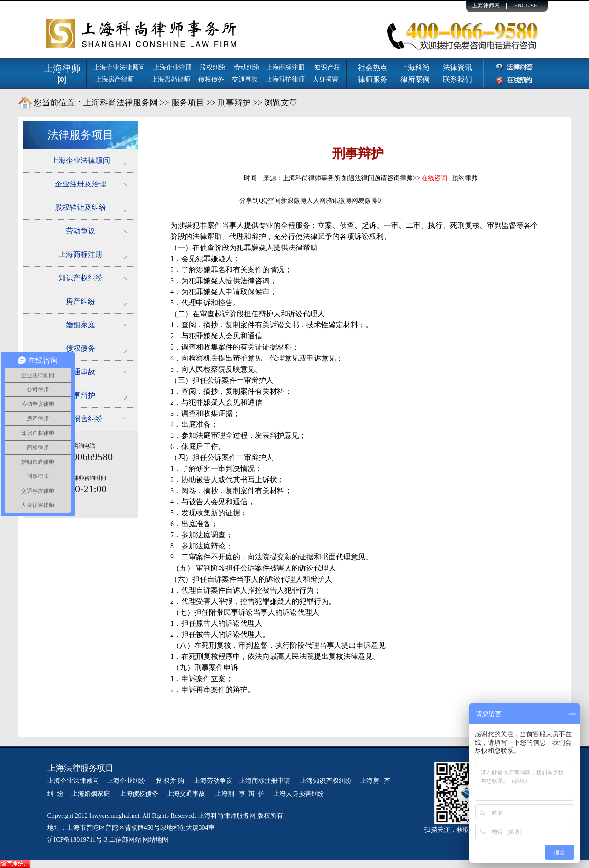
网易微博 (364, 201)
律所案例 (415, 79)
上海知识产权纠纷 (326, 781)
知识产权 (327, 67)
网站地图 (156, 840)
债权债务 (211, 79)
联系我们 (457, 79)
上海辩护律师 (286, 79)
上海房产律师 (115, 79)
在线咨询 (434, 178)
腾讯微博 (339, 201)
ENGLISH (526, 6)
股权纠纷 (213, 67)
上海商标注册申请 (266, 781)
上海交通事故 (187, 794)
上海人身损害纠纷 (299, 794)
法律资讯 (457, 67)
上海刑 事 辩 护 (240, 794)
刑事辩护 (234, 103)
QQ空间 (270, 201)
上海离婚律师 (171, 79)
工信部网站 (125, 840)
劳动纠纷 (247, 67)
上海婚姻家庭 (92, 794)
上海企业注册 (173, 67)
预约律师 (465, 178)
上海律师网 (486, 6)
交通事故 (245, 79)
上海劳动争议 (213, 781)
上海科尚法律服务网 (121, 103)
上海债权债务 (139, 794)
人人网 (316, 201)
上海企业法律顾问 (119, 67)
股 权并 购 (170, 781)
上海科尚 (415, 67)
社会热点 (373, 67)
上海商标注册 (286, 67)
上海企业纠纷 (126, 781)
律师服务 (373, 79)
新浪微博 (294, 201)
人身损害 (325, 79)
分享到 (249, 201)
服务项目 (188, 103)
